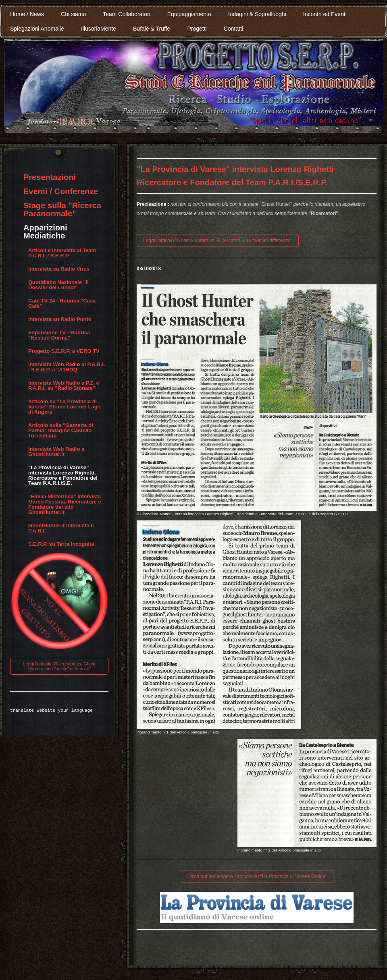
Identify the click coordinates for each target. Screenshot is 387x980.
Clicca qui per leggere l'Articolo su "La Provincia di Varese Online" (257, 876)
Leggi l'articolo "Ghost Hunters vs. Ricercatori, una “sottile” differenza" (218, 240)
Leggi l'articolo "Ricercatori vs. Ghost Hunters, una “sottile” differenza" (59, 666)
